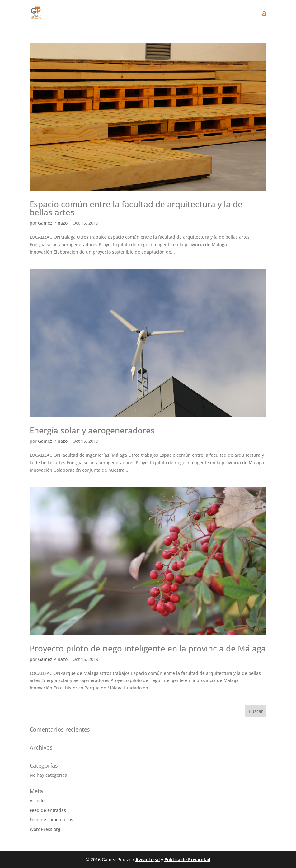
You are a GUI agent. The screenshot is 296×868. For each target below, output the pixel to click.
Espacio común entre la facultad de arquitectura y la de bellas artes (136, 208)
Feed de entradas (48, 810)
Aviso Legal (148, 859)
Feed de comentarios (51, 820)
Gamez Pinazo (53, 223)
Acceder (38, 801)
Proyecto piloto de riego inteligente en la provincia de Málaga (148, 648)
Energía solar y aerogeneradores (92, 430)
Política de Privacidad (187, 859)
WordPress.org (45, 829)
